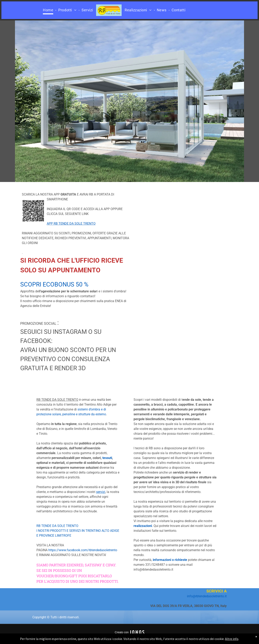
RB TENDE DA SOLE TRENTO (57, 526)
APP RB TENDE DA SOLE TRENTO (71, 224)
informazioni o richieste (170, 560)
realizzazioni (143, 526)
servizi (101, 492)
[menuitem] (49, 10)
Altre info (232, 639)
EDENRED (75, 565)
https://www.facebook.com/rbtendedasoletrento (83, 550)
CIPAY (110, 565)
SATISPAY (93, 565)
